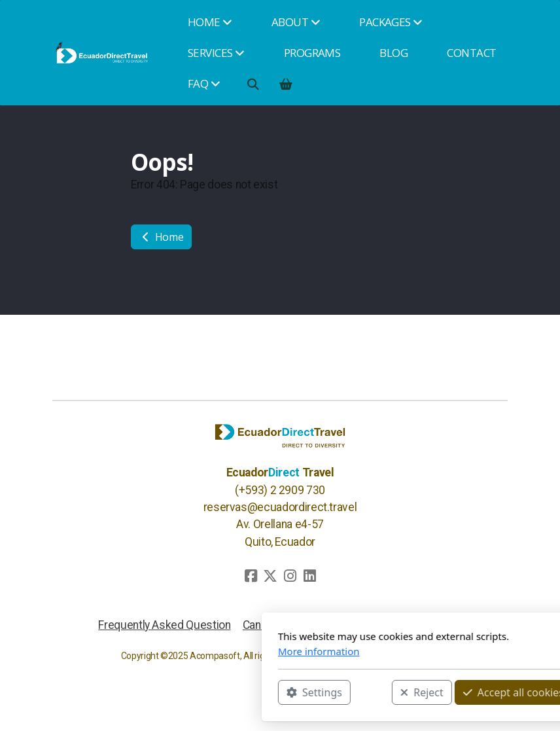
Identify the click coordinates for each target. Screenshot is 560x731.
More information (174, 651)
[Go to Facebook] (251, 576)
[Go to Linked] (309, 576)
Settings (169, 692)
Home (161, 237)
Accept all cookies (368, 692)
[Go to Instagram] (290, 576)
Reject (277, 692)
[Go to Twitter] (270, 576)
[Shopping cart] (285, 84)
